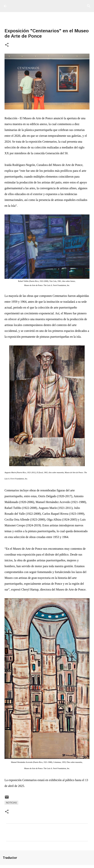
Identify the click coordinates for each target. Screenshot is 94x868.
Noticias (11, 803)
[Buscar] (89, 6)
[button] (7, 45)
